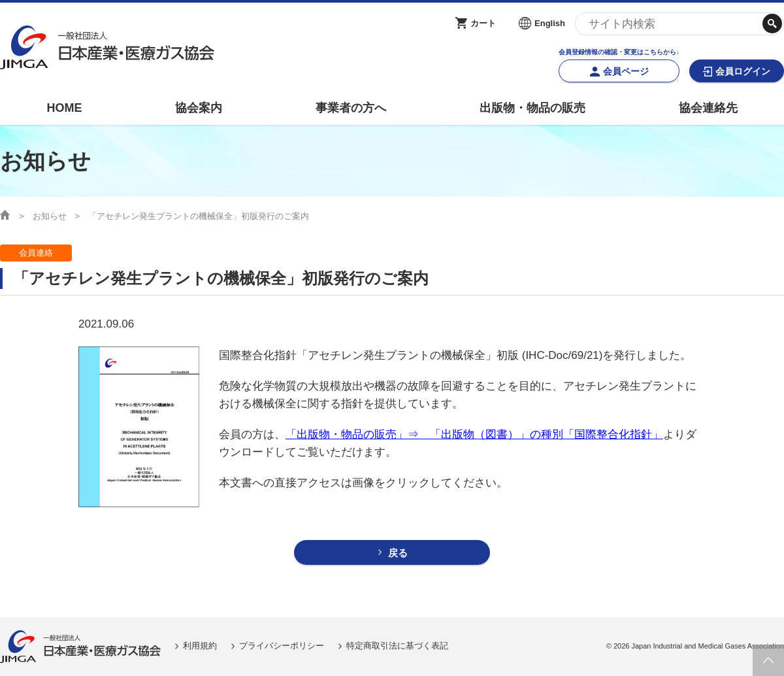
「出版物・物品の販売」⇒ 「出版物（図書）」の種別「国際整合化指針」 (474, 434)
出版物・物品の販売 (532, 108)
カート (483, 23)
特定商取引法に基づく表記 (397, 646)
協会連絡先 (708, 108)
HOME (64, 108)
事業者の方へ (351, 108)
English (550, 23)
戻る (398, 553)
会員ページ (626, 71)
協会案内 (199, 108)
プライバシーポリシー (282, 646)
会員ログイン (743, 71)
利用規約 (200, 646)
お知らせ (50, 216)
